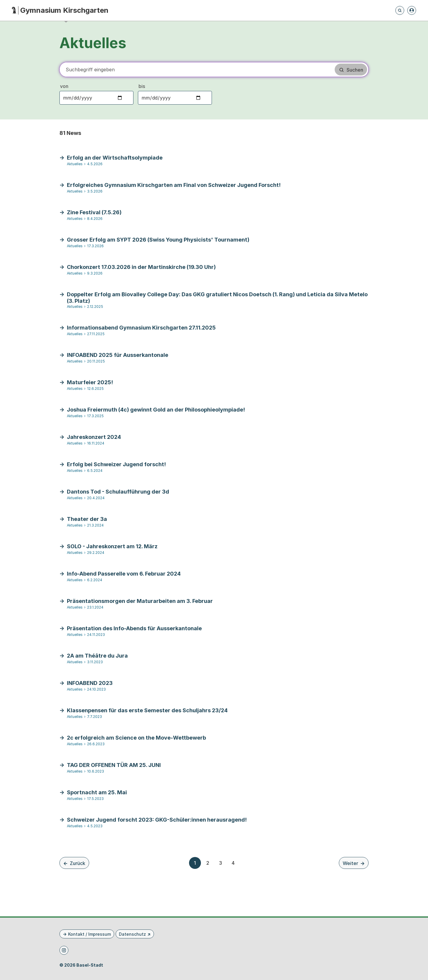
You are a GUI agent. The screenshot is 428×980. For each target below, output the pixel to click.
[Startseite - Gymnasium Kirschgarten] (60, 11)
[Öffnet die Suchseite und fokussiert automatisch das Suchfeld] (400, 10)
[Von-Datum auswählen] (96, 98)
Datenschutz (132, 934)
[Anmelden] (412, 10)
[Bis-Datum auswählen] (175, 98)
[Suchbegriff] (197, 70)
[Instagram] (64, 950)
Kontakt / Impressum (89, 934)
